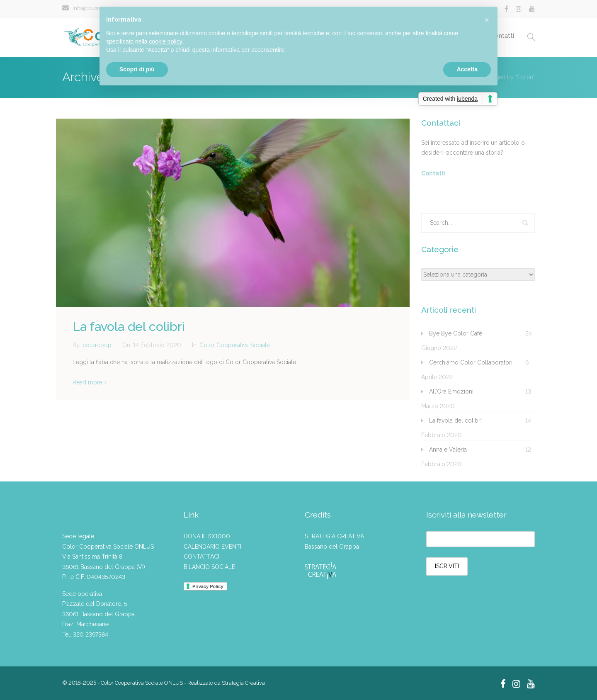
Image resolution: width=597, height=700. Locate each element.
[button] (487, 20)
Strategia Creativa (243, 683)
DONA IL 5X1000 (207, 536)
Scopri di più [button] (137, 69)
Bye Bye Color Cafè (456, 333)
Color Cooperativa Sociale (235, 345)
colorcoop (98, 345)
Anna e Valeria (448, 450)
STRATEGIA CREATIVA (334, 536)
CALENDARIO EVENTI (212, 547)
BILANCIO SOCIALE (209, 567)
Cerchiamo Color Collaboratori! (471, 362)
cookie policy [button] (166, 41)
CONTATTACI (201, 557)
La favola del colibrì (129, 327)
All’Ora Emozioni (451, 391)
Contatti (433, 173)
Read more (87, 382)
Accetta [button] (467, 69)
